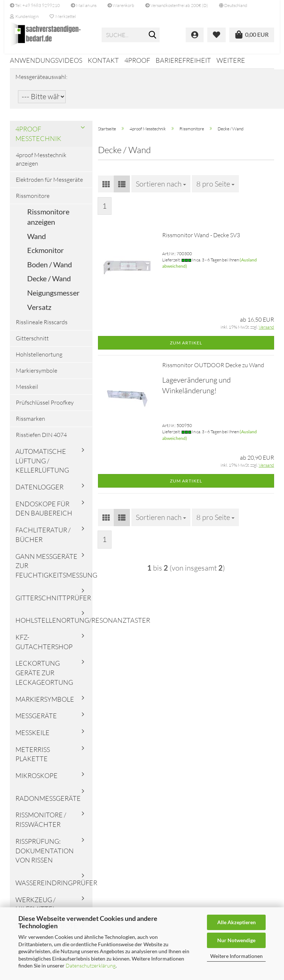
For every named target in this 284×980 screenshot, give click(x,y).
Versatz (39, 312)
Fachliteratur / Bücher (43, 540)
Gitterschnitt (32, 343)
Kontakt (103, 60)
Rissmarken (30, 424)
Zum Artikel (186, 348)
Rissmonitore (33, 200)
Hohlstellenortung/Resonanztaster (54, 625)
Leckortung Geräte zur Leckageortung (44, 678)
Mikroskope (37, 781)
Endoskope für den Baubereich (44, 513)
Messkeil (27, 391)
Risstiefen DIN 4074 (41, 440)
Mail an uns (84, 5)
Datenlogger (39, 492)
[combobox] (161, 189)
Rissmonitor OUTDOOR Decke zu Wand (213, 370)
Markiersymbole (37, 375)
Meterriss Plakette (33, 759)
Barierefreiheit (183, 60)
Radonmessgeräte (48, 803)
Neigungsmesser (53, 298)
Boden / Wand (50, 269)
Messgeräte (36, 721)
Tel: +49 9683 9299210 (35, 5)
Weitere (231, 60)
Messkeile (32, 738)
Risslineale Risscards (42, 327)
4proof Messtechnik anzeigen (41, 164)
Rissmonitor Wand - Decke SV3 (201, 240)
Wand (37, 241)
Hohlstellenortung (39, 359)
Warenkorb (121, 5)
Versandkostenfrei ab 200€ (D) (177, 5)
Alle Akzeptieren (236, 922)
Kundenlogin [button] (24, 16)
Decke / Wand (49, 283)
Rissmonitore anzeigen (48, 222)
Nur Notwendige (236, 940)
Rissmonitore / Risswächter (41, 825)
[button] (233, 6)
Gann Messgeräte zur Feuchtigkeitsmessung (54, 570)
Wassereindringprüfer (54, 888)
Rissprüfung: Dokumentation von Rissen (45, 855)
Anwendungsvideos (46, 60)
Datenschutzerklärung (91, 965)
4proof (137, 60)
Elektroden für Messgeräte (49, 185)
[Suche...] (153, 35)
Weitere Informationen (236, 956)
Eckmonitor (45, 255)
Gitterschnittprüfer (53, 603)
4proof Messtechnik (38, 138)
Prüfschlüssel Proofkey (45, 408)
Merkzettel (63, 16)
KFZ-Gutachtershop (44, 647)
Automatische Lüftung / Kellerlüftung (42, 465)
